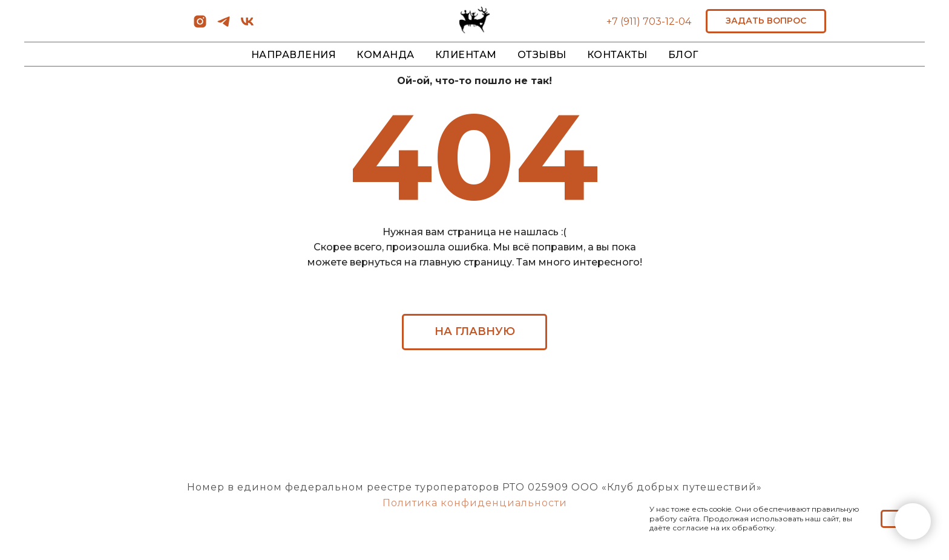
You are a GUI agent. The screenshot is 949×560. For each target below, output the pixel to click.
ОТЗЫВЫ (542, 55)
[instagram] (200, 26)
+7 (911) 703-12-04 (649, 21)
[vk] (247, 26)
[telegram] (224, 26)
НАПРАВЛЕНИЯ (294, 55)
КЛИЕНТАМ (466, 55)
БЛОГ (683, 55)
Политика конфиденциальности (475, 503)
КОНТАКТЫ (617, 55)
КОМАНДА (386, 55)
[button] (766, 21)
